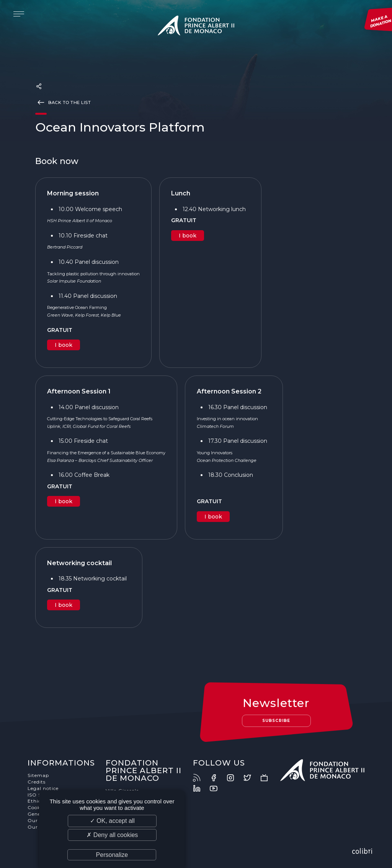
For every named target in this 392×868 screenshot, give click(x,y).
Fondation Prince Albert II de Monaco (196, 27)
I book (64, 345)
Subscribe (276, 721)
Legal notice (43, 788)
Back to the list (63, 102)
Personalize (112, 855)
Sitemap (38, 775)
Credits (37, 782)
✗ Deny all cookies (112, 835)
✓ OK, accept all (112, 821)
